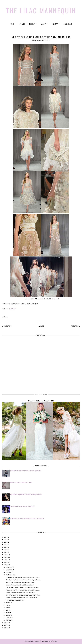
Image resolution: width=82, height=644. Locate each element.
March (8, 615)
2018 (6, 552)
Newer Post (7, 326)
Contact (22, 24)
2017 (6, 555)
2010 (6, 628)
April (7, 613)
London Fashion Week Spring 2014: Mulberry (20, 585)
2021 (6, 545)
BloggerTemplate (53, 641)
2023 (6, 540)
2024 (6, 537)
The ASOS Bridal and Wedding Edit (41, 401)
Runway (13, 309)
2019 (6, 550)
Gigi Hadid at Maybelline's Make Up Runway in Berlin (26, 495)
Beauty (44, 24)
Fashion (33, 24)
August (8, 603)
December (9, 567)
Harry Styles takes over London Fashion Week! (20, 582)
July (7, 605)
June (7, 608)
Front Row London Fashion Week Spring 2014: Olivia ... (23, 577)
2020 (6, 547)
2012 (6, 623)
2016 (6, 557)
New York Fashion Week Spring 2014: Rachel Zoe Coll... (23, 595)
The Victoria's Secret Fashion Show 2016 (22, 506)
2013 (6, 565)
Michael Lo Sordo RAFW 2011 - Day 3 (21, 483)
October (8, 572)
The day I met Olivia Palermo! (15, 600)
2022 (6, 542)
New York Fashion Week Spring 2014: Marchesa (21, 593)
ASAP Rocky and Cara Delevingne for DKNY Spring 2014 (27, 518)
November (9, 570)
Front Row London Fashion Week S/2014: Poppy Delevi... (23, 580)
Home (12, 24)
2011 (6, 625)
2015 (6, 560)
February (9, 618)
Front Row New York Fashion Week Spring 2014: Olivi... (23, 590)
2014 (6, 562)
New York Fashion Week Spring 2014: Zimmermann (22, 598)
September (9, 575)
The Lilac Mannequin (41, 11)
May (7, 610)
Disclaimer (68, 24)
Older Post (75, 326)
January (8, 620)
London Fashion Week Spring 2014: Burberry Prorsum (22, 588)
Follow (56, 24)
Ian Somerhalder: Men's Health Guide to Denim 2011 (25, 471)
